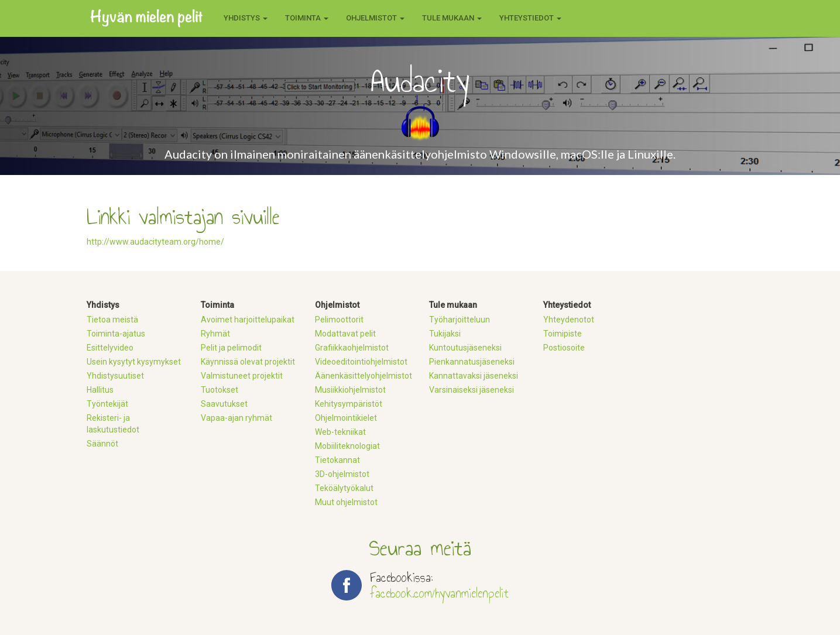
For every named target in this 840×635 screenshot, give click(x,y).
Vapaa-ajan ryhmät (236, 418)
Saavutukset (224, 404)
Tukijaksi (445, 334)
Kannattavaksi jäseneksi (474, 376)
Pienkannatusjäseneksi (472, 362)
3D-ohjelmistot (342, 474)
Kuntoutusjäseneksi (465, 348)
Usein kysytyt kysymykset (134, 362)
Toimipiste (563, 334)
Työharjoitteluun (460, 320)
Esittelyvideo (110, 348)
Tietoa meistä (112, 320)
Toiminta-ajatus (116, 334)
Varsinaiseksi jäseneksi (472, 390)
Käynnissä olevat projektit (248, 362)
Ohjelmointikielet (346, 418)
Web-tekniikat (340, 432)
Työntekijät (107, 404)
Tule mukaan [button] (452, 18)
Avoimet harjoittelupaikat (248, 320)
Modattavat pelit (345, 334)
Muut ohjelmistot (346, 502)
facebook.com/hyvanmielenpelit (439, 593)
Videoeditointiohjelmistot (361, 362)
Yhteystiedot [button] (530, 18)
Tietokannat (337, 460)
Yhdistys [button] (246, 18)
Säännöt (102, 444)
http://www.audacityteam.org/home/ (155, 242)
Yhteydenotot (569, 320)
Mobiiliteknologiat (347, 446)
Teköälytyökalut (344, 488)
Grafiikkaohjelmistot (352, 348)
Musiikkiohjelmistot (350, 390)
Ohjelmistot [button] (375, 18)
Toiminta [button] (307, 18)
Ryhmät (215, 334)
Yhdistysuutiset (115, 376)
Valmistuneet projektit (242, 376)
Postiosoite (564, 348)
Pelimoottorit (339, 320)
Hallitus (100, 390)
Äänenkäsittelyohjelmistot (364, 376)
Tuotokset (220, 390)
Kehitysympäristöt (349, 404)
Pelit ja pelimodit (231, 348)
